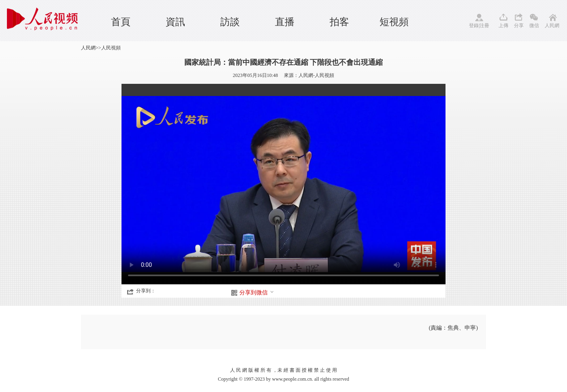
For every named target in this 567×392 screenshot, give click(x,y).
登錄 (474, 26)
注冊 (484, 26)
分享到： (146, 291)
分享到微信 (257, 293)
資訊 (175, 22)
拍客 (339, 22)
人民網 (552, 26)
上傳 (503, 26)
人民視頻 (111, 48)
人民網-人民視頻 (316, 75)
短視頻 (394, 22)
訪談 (230, 22)
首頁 (121, 22)
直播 (285, 22)
